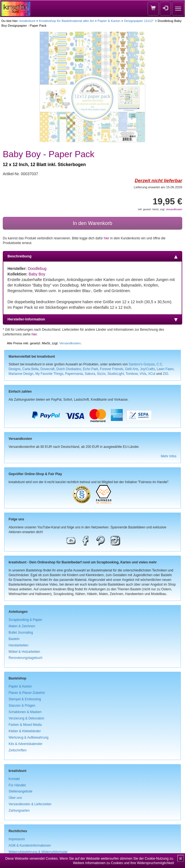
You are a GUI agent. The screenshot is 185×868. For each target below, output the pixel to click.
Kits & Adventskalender (25, 744)
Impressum (17, 839)
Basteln (14, 639)
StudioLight (116, 374)
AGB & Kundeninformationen (30, 846)
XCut (151, 374)
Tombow (132, 374)
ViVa (143, 374)
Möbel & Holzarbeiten (24, 652)
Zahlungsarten (19, 811)
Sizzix (101, 374)
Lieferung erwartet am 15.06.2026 (158, 187)
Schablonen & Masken (25, 712)
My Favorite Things (49, 374)
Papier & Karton (109, 21)
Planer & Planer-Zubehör (27, 693)
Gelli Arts (132, 369)
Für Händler (17, 785)
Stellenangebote (20, 791)
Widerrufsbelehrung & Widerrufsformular (38, 852)
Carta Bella (31, 369)
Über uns (15, 798)
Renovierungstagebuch (25, 658)
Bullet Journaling (21, 633)
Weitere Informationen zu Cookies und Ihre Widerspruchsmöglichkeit (123, 863)
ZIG (165, 374)
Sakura (90, 374)
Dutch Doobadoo (69, 369)
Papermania (74, 374)
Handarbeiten (18, 645)
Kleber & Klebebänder (25, 731)
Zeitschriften (18, 750)
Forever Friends (112, 369)
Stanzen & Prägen (22, 706)
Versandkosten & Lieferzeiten (30, 804)
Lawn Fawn (165, 369)
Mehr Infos (169, 456)
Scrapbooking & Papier (25, 620)
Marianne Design (21, 374)
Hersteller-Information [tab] (92, 319)
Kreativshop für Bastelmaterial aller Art (66, 21)
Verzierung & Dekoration (26, 718)
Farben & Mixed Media (25, 725)
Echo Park (90, 369)
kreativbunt (27, 21)
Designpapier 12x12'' (139, 21)
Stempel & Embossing (25, 699)
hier (107, 238)
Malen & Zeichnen (22, 626)
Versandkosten (174, 209)
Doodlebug (37, 269)
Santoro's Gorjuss (142, 364)
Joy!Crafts (148, 369)
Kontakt (14, 779)
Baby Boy (37, 274)
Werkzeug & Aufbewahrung (29, 737)
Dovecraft (47, 369)
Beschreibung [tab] (92, 256)
